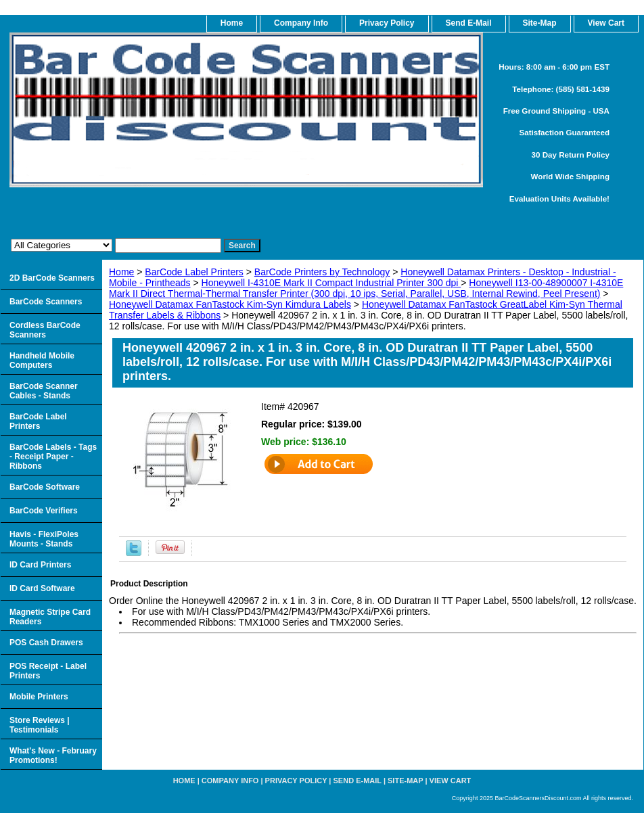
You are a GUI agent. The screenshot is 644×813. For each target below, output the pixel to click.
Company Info (301, 23)
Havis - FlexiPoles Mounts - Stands (44, 539)
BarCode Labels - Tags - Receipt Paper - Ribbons (53, 457)
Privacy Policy (387, 23)
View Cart (451, 781)
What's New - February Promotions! (53, 756)
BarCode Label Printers (194, 272)
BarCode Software (45, 487)
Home (121, 272)
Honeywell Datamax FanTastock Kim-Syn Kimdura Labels (230, 304)
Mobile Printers (39, 697)
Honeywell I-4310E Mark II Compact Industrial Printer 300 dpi (331, 283)
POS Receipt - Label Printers (48, 671)
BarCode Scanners (46, 302)
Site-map (405, 781)
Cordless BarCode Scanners (45, 330)
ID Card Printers (40, 565)
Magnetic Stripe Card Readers (50, 617)
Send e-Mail (358, 781)
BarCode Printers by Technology (322, 272)
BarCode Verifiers (44, 511)
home (232, 23)
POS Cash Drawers (46, 643)
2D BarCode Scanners (52, 278)
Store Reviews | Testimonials (40, 725)
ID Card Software (42, 588)
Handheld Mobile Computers (42, 361)
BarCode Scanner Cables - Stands (44, 391)
